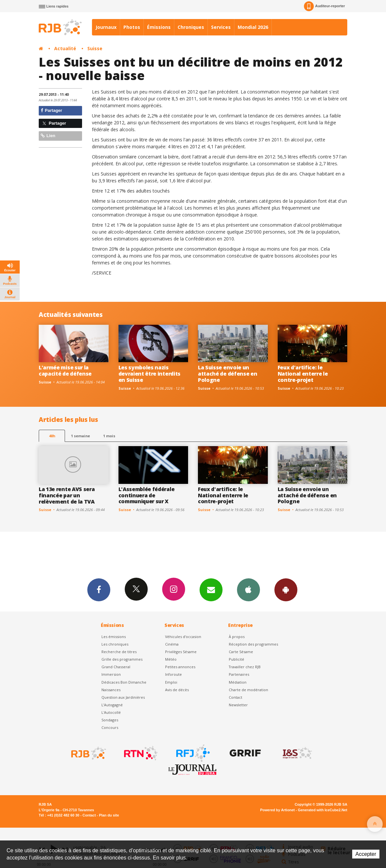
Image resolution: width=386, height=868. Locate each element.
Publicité (236, 659)
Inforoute (173, 674)
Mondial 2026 (253, 27)
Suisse (95, 48)
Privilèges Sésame (181, 652)
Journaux (106, 27)
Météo (171, 659)
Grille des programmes (122, 659)
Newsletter (238, 705)
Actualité (65, 48)
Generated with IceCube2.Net (323, 810)
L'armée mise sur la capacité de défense (65, 371)
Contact (236, 697)
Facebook (99, 589)
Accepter (366, 854)
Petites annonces (180, 667)
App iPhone (248, 589)
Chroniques (191, 27)
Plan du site (109, 815)
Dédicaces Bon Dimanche (124, 682)
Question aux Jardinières (123, 697)
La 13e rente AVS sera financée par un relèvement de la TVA (67, 495)
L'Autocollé (111, 712)
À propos (237, 637)
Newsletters (211, 589)
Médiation (238, 682)
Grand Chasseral (116, 667)
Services (221, 27)
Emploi (171, 682)
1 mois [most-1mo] (109, 436)
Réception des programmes (253, 644)
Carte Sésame (241, 652)
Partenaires (239, 674)
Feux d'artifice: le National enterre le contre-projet (303, 374)
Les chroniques (115, 644)
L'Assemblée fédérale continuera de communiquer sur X (147, 495)
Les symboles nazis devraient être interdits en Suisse (150, 374)
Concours (110, 727)
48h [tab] (52, 436)
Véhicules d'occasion (183, 637)
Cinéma (172, 644)
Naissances (111, 690)
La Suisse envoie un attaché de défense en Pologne (227, 374)
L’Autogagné (112, 705)
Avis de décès (177, 690)
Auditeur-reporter (324, 6)
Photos (132, 27)
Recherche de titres (119, 652)
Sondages (110, 720)
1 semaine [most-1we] (80, 436)
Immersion (111, 674)
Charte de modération (248, 690)
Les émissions (114, 637)
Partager (51, 110)
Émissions (159, 27)
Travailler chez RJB (245, 667)
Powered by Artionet (278, 810)
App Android (286, 589)
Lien (48, 136)
